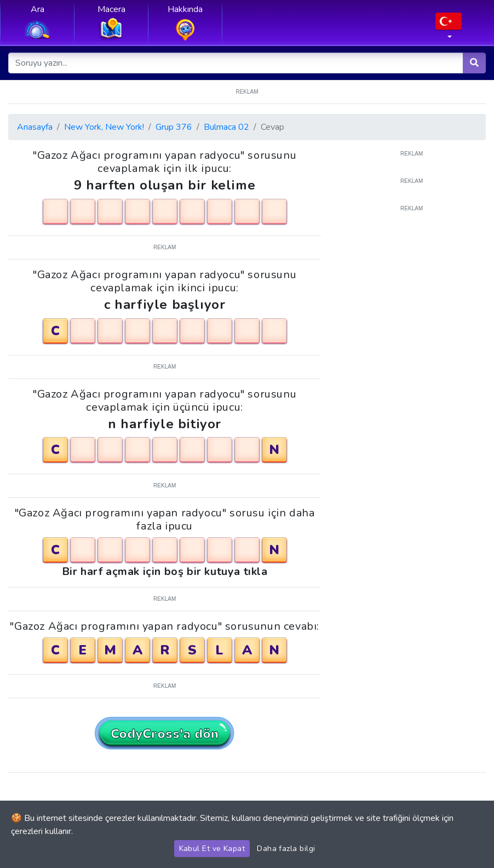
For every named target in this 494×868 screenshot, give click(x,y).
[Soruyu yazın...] (236, 63)
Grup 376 (174, 127)
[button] (449, 29)
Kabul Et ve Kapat (212, 849)
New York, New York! (104, 127)
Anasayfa (35, 127)
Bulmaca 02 (226, 127)
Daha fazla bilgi (286, 849)
